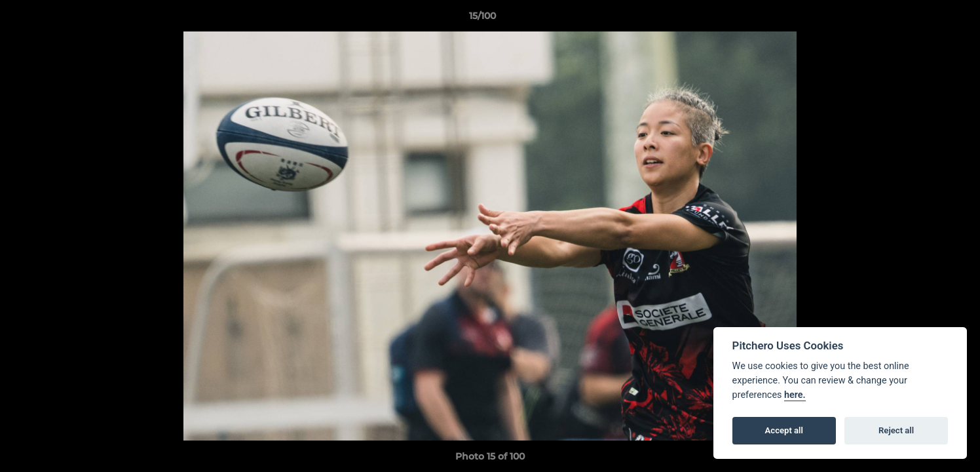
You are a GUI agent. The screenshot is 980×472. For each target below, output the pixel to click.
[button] (925, 19)
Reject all (896, 430)
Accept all (784, 430)
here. (795, 395)
